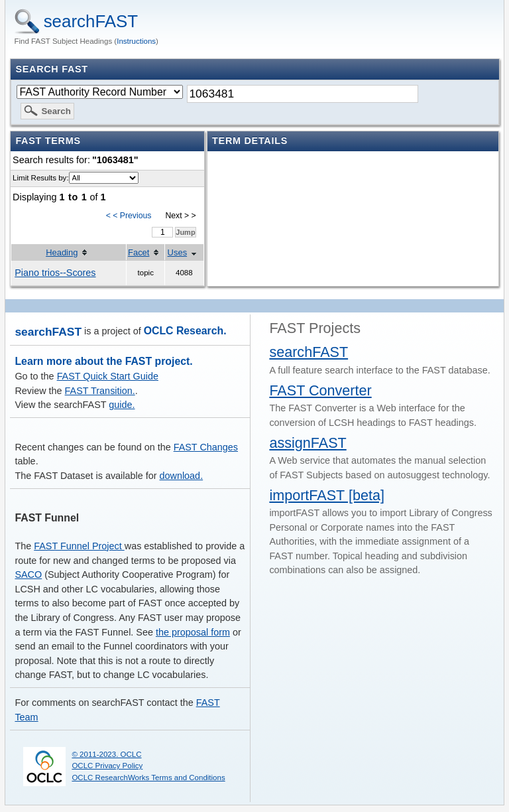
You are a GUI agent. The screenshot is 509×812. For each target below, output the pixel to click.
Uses (178, 252)
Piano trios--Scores (55, 273)
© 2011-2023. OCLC (106, 754)
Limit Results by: (40, 178)
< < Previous (129, 216)
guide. (122, 405)
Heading (62, 252)
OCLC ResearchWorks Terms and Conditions (148, 778)
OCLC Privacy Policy (107, 766)
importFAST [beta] (327, 495)
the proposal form (193, 632)
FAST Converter (320, 390)
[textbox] (302, 94)
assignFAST (308, 443)
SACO (28, 575)
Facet (139, 252)
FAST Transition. (100, 391)
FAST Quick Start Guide (108, 376)
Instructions (136, 41)
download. (182, 476)
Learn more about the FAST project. (103, 361)
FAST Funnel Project (79, 546)
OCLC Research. (185, 331)
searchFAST (91, 21)
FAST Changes (206, 447)
